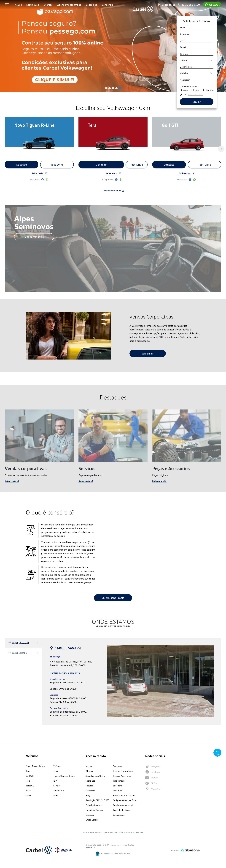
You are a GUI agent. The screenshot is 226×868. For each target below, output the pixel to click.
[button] (106, 88)
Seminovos (118, 766)
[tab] (24, 643)
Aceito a (193, 95)
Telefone (185, 90)
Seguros (89, 786)
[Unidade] (197, 60)
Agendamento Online (95, 776)
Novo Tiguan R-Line (35, 766)
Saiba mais (37, 173)
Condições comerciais (123, 805)
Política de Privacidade (124, 795)
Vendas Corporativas (123, 771)
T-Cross (57, 766)
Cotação (22, 165)
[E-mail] (197, 47)
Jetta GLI (30, 786)
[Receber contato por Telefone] (181, 90)
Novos (89, 766)
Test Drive (57, 165)
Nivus (29, 795)
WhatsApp (210, 90)
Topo (217, 752)
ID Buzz (57, 795)
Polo (28, 781)
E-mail (197, 90)
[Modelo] (197, 73)
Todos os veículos (113, 191)
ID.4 (55, 781)
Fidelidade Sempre (94, 810)
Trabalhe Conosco (94, 805)
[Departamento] (197, 67)
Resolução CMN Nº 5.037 (97, 800)
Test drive (118, 790)
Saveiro (57, 786)
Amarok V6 (59, 790)
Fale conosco (119, 781)
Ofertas (89, 771)
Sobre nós (90, 781)
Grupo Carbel (92, 820)
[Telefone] (197, 54)
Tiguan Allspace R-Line (64, 776)
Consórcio (90, 790)
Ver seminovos (34, 237)
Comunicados (119, 815)
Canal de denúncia (121, 810)
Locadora (117, 786)
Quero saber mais (113, 598)
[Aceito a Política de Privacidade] (181, 95)
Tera (28, 771)
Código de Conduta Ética (125, 800)
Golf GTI (30, 776)
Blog (88, 795)
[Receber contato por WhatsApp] (204, 90)
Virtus (29, 790)
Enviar (197, 102)
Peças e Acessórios (122, 776)
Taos (56, 771)
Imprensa (90, 815)
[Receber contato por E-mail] (193, 90)
